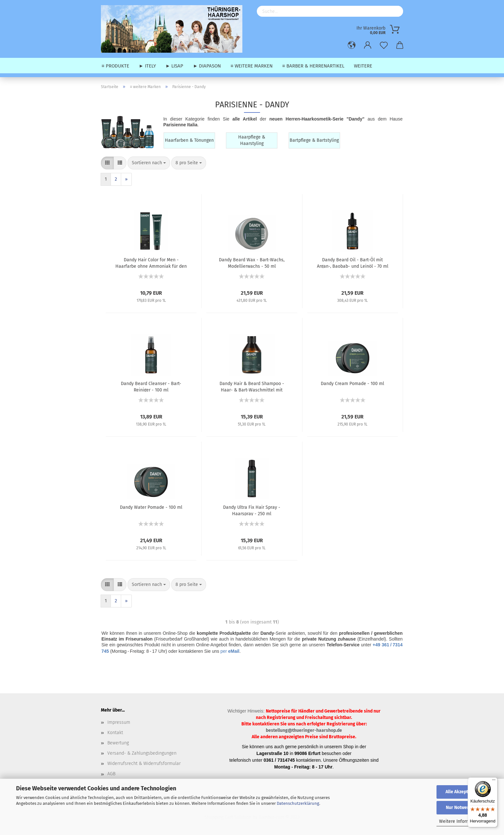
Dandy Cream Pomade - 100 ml (352, 384)
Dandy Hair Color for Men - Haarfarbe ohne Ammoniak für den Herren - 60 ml (151, 263)
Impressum (119, 722)
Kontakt (115, 733)
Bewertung (118, 743)
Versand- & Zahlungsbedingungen (142, 753)
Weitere (363, 66)
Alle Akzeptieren (462, 792)
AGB (111, 774)
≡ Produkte (115, 66)
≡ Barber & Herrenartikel (313, 66)
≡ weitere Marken (252, 66)
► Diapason (207, 66)
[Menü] (494, 781)
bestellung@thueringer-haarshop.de (304, 730)
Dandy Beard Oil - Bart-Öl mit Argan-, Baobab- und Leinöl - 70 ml (353, 263)
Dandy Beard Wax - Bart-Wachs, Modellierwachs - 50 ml (252, 263)
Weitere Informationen (462, 821)
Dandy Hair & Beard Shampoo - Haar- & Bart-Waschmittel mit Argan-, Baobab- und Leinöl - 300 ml (252, 386)
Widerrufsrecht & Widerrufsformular (144, 763)
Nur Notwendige (462, 808)
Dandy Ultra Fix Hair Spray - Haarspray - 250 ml (252, 510)
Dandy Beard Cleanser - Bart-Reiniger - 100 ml (151, 386)
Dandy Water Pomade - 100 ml (151, 507)
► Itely (147, 66)
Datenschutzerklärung (298, 803)
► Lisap (175, 66)
